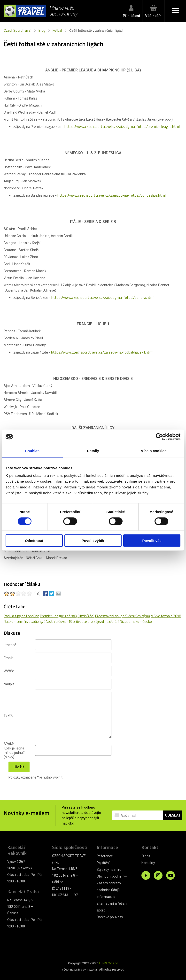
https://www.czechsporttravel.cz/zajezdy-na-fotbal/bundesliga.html (112, 195)
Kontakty (148, 863)
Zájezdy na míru (109, 870)
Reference (105, 856)
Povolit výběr (93, 541)
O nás (146, 856)
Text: (8, 716)
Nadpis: (9, 684)
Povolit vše (152, 541)
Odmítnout (34, 541)
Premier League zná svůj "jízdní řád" (67, 616)
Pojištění (103, 863)
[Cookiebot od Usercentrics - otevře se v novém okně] (159, 437)
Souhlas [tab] (32, 451)
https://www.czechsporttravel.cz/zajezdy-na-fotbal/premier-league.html (122, 127)
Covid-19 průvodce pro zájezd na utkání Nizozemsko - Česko (105, 621)
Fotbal (57, 31)
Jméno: (10, 645)
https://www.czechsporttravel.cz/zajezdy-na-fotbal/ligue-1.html (102, 352)
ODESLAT (173, 815)
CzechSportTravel (17, 31)
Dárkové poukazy (110, 917)
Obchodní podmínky (112, 876)
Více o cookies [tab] (154, 451)
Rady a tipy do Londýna (21, 616)
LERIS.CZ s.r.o (109, 963)
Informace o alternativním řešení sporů (112, 903)
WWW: (9, 671)
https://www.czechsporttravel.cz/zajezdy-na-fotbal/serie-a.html (103, 297)
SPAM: (10, 744)
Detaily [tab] (93, 451)
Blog (42, 31)
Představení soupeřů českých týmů (123, 616)
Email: (9, 658)
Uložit (19, 767)
